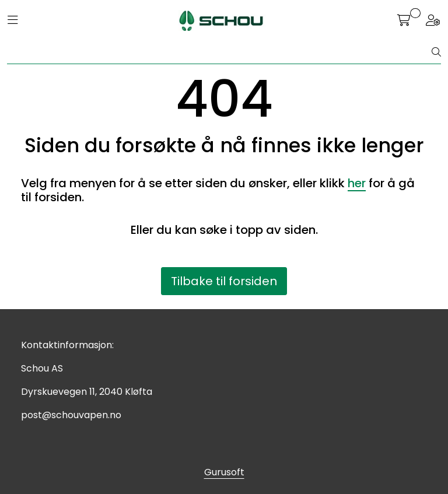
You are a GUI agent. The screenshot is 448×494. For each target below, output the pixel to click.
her (357, 183)
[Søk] (220, 52)
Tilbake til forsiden (224, 281)
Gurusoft (224, 472)
